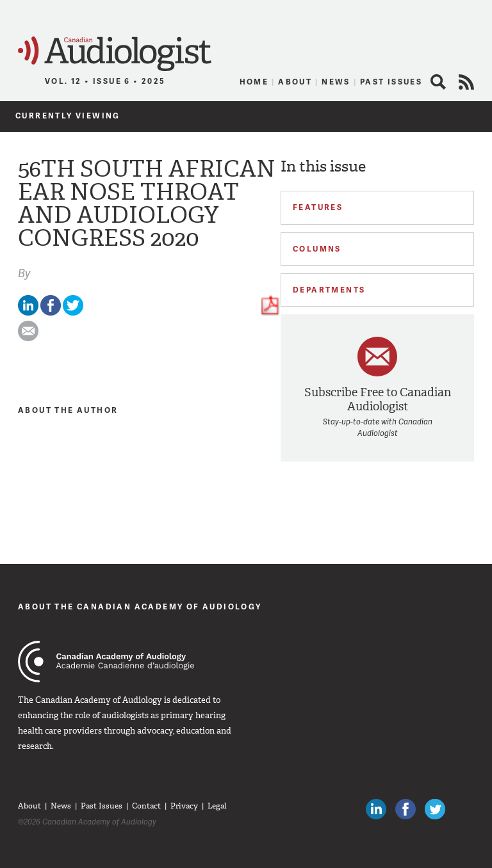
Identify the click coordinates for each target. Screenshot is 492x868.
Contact (146, 806)
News (336, 82)
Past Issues (391, 82)
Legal (217, 806)
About (295, 82)
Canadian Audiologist (115, 54)
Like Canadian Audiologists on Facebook (406, 809)
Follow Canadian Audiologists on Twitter (435, 809)
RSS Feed (466, 82)
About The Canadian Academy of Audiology (140, 607)
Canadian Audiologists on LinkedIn (376, 809)
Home (254, 82)
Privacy (184, 806)
